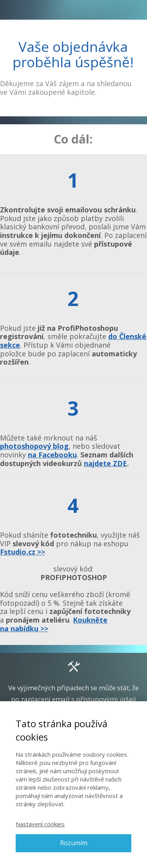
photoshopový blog (34, 446)
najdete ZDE (105, 463)
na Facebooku (52, 455)
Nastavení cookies (40, 824)
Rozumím (74, 843)
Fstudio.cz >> (23, 552)
